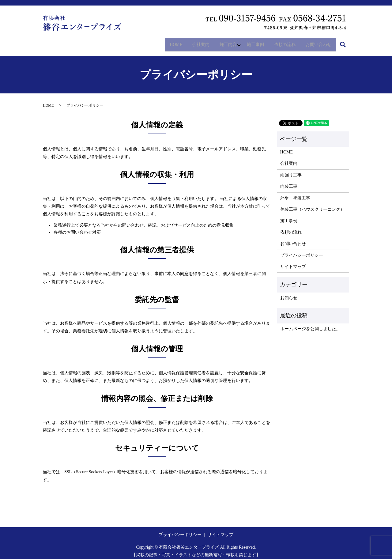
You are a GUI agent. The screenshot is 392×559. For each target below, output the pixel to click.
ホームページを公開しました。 (310, 325)
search (346, 43)
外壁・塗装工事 (295, 194)
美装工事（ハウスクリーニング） (312, 205)
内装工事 (289, 183)
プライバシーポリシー (302, 251)
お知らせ (289, 294)
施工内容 (218, 42)
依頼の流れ (281, 42)
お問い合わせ (317, 42)
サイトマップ (293, 263)
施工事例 (248, 42)
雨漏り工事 (291, 171)
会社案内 (188, 42)
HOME (161, 42)
